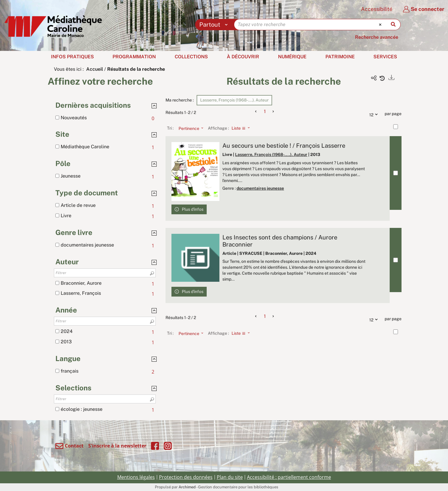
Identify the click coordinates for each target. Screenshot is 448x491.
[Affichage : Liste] (242, 128)
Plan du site (230, 477)
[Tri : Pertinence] (189, 128)
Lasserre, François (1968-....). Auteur (271, 154)
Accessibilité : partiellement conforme (289, 477)
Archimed (187, 487)
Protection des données (186, 477)
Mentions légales (136, 477)
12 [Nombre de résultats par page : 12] (375, 114)
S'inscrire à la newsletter (117, 446)
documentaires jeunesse (260, 188)
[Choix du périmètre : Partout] (215, 25)
